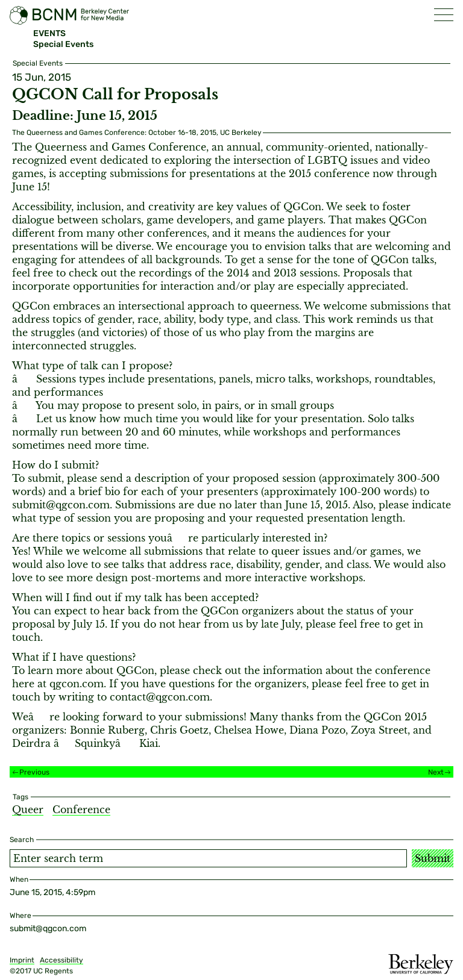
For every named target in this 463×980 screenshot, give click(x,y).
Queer (28, 810)
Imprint (22, 960)
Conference (81, 810)
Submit (433, 858)
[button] (444, 15)
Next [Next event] (436, 772)
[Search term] (208, 858)
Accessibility (61, 960)
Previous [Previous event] (34, 772)
